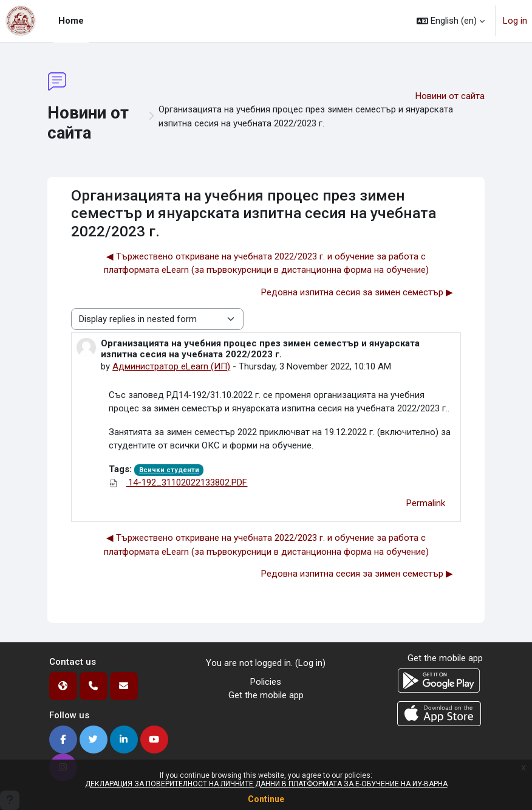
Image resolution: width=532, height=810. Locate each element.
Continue (266, 799)
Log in (515, 21)
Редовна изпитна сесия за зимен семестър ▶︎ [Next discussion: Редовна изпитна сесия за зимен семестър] (357, 292)
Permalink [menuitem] (426, 503)
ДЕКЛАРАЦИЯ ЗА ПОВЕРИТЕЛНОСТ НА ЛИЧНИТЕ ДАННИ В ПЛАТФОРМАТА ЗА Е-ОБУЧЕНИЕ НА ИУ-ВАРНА (266, 784)
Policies (266, 682)
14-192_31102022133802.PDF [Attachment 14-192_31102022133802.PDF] (178, 482)
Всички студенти (169, 470)
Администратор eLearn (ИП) (171, 366)
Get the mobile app (266, 695)
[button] (451, 21)
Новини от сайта (450, 96)
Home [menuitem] (71, 21)
